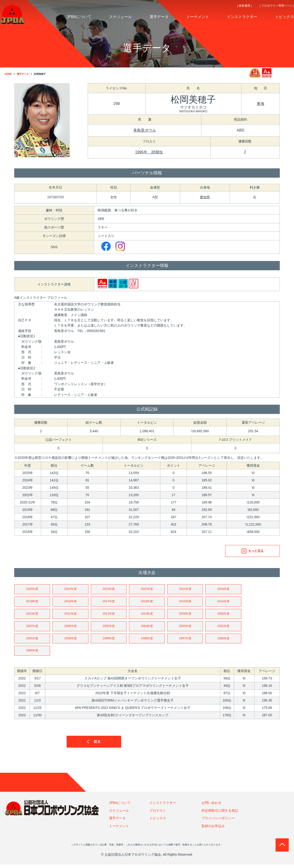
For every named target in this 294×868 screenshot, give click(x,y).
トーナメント (119, 830)
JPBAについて (120, 806)
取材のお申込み (213, 830)
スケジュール (119, 814)
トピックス (158, 822)
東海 (261, 104)
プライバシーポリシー (218, 822)
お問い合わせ (211, 806)
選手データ (117, 822)
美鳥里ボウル (145, 130)
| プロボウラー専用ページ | (277, 6)
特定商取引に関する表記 (220, 814)
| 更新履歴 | (245, 6)
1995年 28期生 (149, 152)
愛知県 (205, 197)
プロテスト (158, 814)
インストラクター (163, 806)
